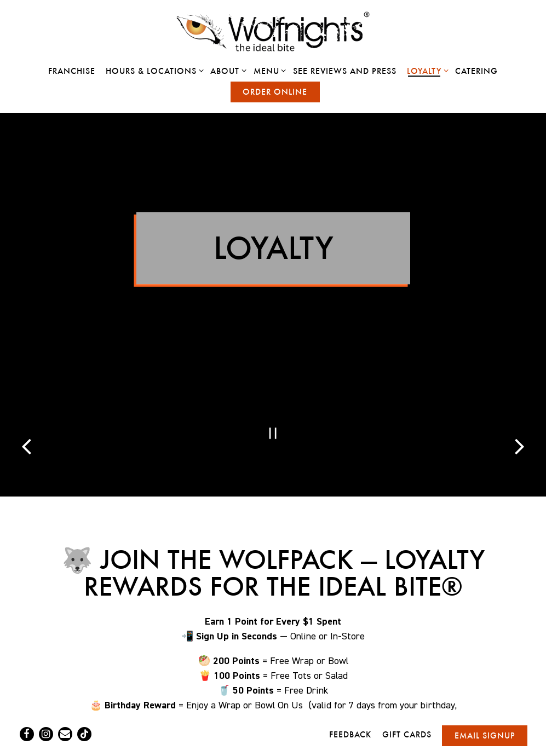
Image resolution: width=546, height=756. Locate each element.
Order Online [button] (275, 92)
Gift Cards (407, 706)
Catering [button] (476, 71)
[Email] (65, 706)
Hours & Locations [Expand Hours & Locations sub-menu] (153, 70)
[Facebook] (27, 706)
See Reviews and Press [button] (345, 71)
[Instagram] (46, 706)
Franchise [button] (72, 71)
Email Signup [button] (485, 708)
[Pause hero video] (273, 407)
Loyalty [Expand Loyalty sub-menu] (426, 70)
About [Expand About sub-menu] (226, 70)
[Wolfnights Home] (273, 31)
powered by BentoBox (273, 741)
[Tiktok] (84, 706)
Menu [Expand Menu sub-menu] (268, 70)
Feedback (350, 706)
